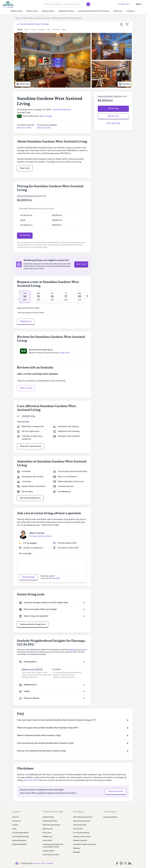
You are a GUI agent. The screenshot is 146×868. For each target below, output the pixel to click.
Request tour (113, 116)
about (27, 30)
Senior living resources (82, 821)
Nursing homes (48, 851)
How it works (78, 829)
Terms (43, 864)
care (49, 30)
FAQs (64, 30)
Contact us (16, 821)
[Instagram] (121, 863)
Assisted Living (28, 416)
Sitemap (50, 864)
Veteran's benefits (80, 841)
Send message (28, 577)
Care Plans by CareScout (83, 817)
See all (33, 24)
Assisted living (48, 817)
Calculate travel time (62, 110)
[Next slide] (87, 296)
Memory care (48, 829)
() (32, 543)
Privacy (37, 864)
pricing (34, 30)
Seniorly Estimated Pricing (27, 196)
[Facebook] (117, 863)
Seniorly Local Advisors (82, 837)
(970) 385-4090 (24, 128)
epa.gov (84, 650)
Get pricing (25, 235)
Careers (15, 825)
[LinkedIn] (130, 863)
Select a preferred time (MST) (28, 308)
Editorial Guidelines (19, 844)
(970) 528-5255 (44, 128)
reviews (41, 30)
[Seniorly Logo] (8, 4)
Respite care (47, 837)
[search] (89, 4)
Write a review (26, 388)
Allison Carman (37, 533)
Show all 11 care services (31, 446)
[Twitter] (125, 863)
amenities (56, 30)
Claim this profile (116, 791)
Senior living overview (51, 855)
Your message (25, 554)
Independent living (50, 821)
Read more (25, 168)
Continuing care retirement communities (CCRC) (53, 846)
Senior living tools (80, 825)
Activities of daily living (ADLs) (85, 844)
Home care (47, 833)
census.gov (72, 650)
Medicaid (77, 852)
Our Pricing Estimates (20, 837)
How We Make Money (20, 833)
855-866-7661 (124, 4)
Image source (21, 35)
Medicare (77, 848)
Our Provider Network (81, 833)
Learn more (81, 264)
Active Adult (47, 841)
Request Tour (26, 321)
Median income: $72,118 (32, 669)
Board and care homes (51, 825)
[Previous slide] (17, 296)
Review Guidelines (19, 841)
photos (20, 30)
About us (16, 817)
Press (14, 829)
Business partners (110, 817)
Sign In (139, 4)
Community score (31, 116)
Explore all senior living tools (33, 624)
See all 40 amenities (30, 498)
